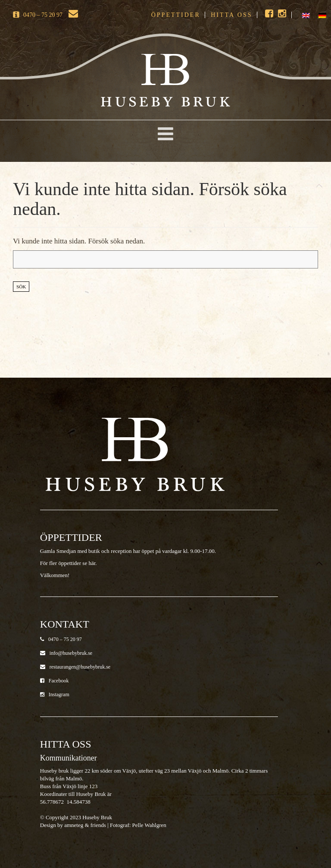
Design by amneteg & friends (73, 825)
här (92, 563)
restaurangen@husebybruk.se (75, 667)
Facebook (55, 681)
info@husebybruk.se (66, 653)
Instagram (55, 694)
